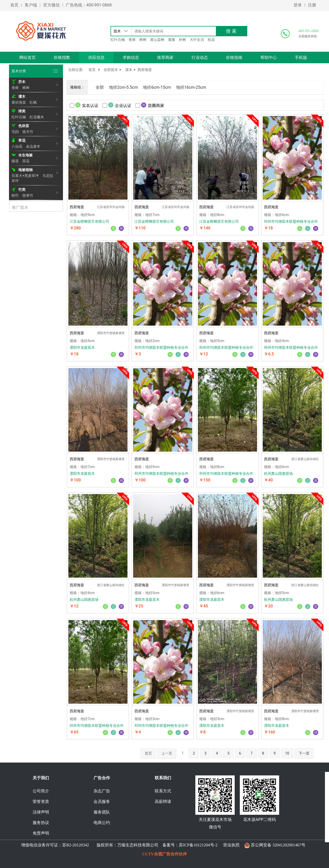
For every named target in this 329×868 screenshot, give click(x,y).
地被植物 (25, 170)
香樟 (132, 40)
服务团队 (102, 812)
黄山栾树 (157, 40)
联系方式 (163, 791)
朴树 (182, 40)
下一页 (304, 753)
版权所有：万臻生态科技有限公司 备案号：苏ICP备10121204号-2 (156, 845)
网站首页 (28, 57)
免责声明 (41, 833)
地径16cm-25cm (191, 87)
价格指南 (234, 57)
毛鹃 (15, 132)
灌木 (22, 96)
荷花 (26, 161)
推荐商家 (165, 57)
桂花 (211, 40)
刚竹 (15, 195)
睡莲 (15, 161)
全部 (100, 87)
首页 (14, 5)
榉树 (143, 40)
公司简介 (41, 791)
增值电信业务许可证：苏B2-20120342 (56, 845)
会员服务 (102, 802)
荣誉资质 (41, 802)
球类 (22, 111)
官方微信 (51, 5)
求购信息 (131, 57)
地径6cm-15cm (157, 87)
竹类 (22, 190)
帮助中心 (269, 57)
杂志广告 (102, 791)
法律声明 (41, 812)
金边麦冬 (33, 146)
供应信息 (96, 57)
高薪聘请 (163, 802)
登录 (298, 5)
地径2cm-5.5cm (123, 87)
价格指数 (62, 57)
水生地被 (25, 155)
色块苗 (24, 126)
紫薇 (172, 40)
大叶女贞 (197, 40)
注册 (312, 5)
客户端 (31, 5)
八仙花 (17, 146)
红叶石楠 (118, 40)
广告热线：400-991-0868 (89, 5)
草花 (22, 140)
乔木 (22, 82)
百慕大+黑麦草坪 (25, 176)
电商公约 (102, 823)
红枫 (33, 102)
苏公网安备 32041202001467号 (278, 845)
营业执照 (231, 845)
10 (287, 753)
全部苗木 (111, 70)
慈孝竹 (28, 195)
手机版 (301, 57)
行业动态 (200, 57)
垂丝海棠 (19, 102)
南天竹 (28, 132)
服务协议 (41, 823)
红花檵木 (37, 117)
